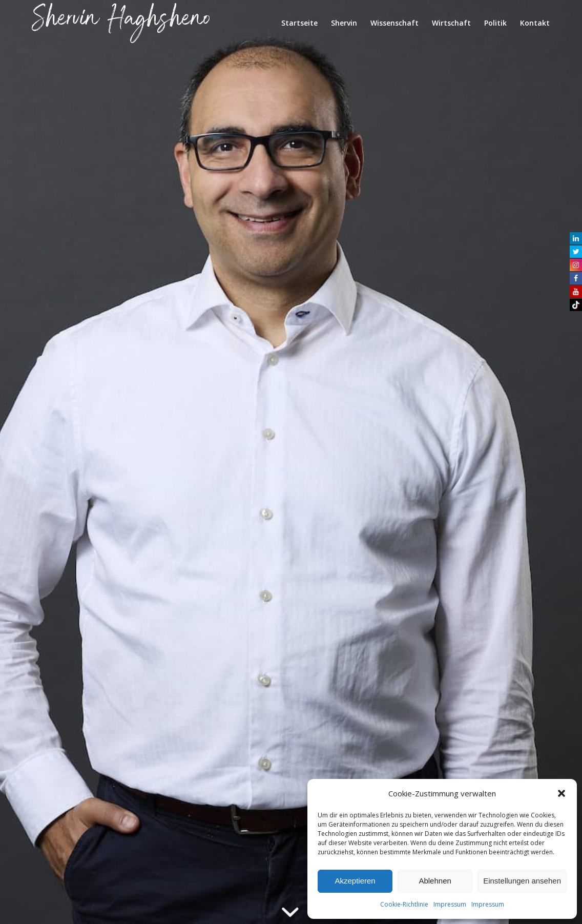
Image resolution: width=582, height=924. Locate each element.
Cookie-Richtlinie (404, 904)
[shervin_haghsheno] (121, 23)
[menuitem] (299, 23)
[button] (562, 793)
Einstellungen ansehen (522, 881)
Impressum (450, 904)
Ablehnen (435, 881)
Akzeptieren (355, 881)
